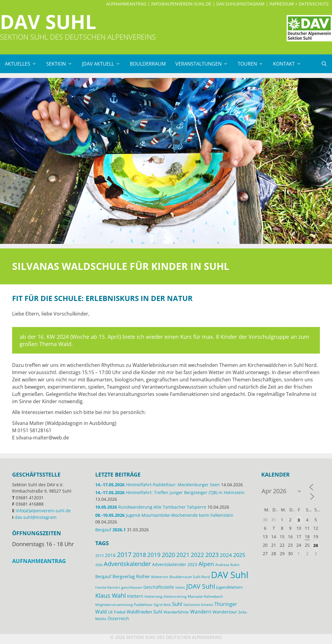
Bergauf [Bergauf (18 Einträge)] (103, 576)
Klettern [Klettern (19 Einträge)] (135, 596)
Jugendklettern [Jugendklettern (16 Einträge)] (229, 587)
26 (316, 545)
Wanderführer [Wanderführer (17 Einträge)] (176, 612)
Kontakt (290, 64)
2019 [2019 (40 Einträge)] (154, 555)
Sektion (62, 64)
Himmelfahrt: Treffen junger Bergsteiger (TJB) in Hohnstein (170, 492)
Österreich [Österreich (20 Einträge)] (118, 618)
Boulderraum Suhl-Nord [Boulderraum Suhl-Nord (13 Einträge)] (190, 577)
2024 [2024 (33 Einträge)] (226, 555)
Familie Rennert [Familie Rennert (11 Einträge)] (108, 587)
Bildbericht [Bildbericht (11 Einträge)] (160, 577)
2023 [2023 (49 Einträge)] (212, 555)
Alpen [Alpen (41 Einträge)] (206, 564)
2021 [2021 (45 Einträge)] (183, 555)
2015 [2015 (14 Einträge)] (99, 556)
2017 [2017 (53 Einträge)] (124, 555)
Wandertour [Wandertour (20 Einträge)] (225, 612)
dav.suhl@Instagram (240, 4)
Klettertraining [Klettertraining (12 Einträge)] (175, 596)
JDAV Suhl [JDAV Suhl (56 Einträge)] (201, 586)
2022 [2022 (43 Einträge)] (197, 555)
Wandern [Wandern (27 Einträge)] (201, 612)
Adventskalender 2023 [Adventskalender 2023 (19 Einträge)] (175, 564)
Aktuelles (23, 64)
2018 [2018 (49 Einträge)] (139, 555)
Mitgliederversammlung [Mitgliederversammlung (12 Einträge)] (114, 605)
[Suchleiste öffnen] (324, 64)
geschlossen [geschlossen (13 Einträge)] (132, 587)
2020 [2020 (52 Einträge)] (168, 555)
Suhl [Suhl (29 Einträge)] (177, 604)
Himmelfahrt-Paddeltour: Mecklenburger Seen (158, 485)
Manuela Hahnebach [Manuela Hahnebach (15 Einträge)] (205, 596)
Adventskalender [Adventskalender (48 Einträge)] (127, 564)
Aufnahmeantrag (126, 4)
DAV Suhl (48, 22)
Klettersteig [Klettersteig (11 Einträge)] (153, 597)
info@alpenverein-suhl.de (181, 4)
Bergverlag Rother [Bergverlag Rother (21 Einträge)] (131, 576)
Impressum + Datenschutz (299, 4)
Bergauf (111, 530)
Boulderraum (148, 64)
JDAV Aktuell (104, 64)
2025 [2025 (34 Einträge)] (239, 555)
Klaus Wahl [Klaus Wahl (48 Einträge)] (111, 595)
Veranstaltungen (204, 64)
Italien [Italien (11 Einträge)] (180, 587)
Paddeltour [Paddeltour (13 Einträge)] (143, 604)
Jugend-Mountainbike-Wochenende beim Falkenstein (164, 515)
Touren (253, 64)
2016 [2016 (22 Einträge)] (110, 555)
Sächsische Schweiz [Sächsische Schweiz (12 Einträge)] (198, 605)
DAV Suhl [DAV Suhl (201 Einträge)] (230, 575)
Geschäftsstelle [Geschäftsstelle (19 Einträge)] (159, 587)
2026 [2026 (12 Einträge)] (99, 565)
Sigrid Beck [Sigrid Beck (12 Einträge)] (162, 605)
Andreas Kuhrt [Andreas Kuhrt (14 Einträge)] (227, 565)
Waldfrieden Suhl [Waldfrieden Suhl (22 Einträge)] (145, 612)
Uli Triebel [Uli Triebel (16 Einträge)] (117, 612)
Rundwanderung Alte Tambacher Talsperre (151, 507)
